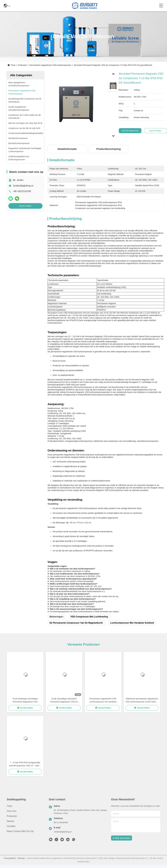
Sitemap (21, 858)
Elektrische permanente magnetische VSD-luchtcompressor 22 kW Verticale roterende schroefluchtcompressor (142, 700)
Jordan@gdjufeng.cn (23, 186)
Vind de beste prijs (130, 131)
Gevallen (11, 826)
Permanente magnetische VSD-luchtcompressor (50, 65)
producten (12, 816)
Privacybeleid (10, 858)
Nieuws (10, 821)
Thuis (13, 65)
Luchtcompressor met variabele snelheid (132, 623)
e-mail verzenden (122, 838)
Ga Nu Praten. (25, 206)
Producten (22, 65)
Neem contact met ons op (20, 831)
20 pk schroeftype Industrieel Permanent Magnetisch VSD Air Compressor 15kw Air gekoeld (64, 700)
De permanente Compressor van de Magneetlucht (76, 623)
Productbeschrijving (109, 149)
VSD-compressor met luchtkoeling (89, 617)
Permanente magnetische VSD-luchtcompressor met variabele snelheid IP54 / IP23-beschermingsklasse (103, 700)
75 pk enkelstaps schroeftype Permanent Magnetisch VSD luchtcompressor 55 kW (25, 700)
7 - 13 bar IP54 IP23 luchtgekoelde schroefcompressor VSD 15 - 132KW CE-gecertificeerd (25, 764)
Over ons (11, 811)
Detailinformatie (67, 149)
